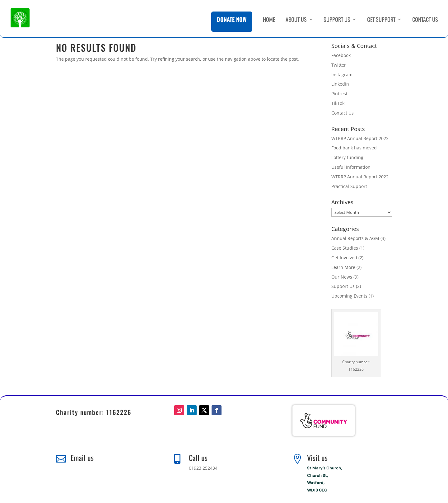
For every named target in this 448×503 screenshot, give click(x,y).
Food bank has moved (354, 148)
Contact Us (425, 23)
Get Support (381, 23)
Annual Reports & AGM (355, 238)
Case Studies (345, 248)
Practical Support (349, 186)
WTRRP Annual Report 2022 (360, 177)
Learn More (343, 267)
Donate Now (232, 22)
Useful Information (351, 167)
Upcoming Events (349, 296)
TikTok (338, 103)
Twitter (339, 65)
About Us (296, 23)
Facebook (341, 55)
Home (269, 23)
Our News (342, 277)
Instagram (342, 75)
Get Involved (344, 258)
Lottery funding (347, 157)
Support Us (337, 23)
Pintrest (339, 94)
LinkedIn (340, 84)
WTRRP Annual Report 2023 (360, 138)
